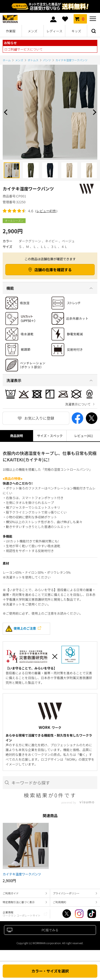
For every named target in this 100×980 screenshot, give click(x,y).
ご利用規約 (59, 902)
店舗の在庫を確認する (53, 270)
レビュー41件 (46, 211)
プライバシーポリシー (66, 893)
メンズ (33, 31)
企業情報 (22, 914)
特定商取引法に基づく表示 (19, 902)
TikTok (92, 914)
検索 (94, 31)
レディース (54, 31)
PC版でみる (50, 930)
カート (80, 19)
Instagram (79, 914)
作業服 (11, 31)
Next (93, 112)
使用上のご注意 (21, 629)
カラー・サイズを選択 (50, 971)
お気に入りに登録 (39, 418)
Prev (7, 112)
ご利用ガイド (11, 893)
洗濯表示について (78, 404)
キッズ (76, 31)
